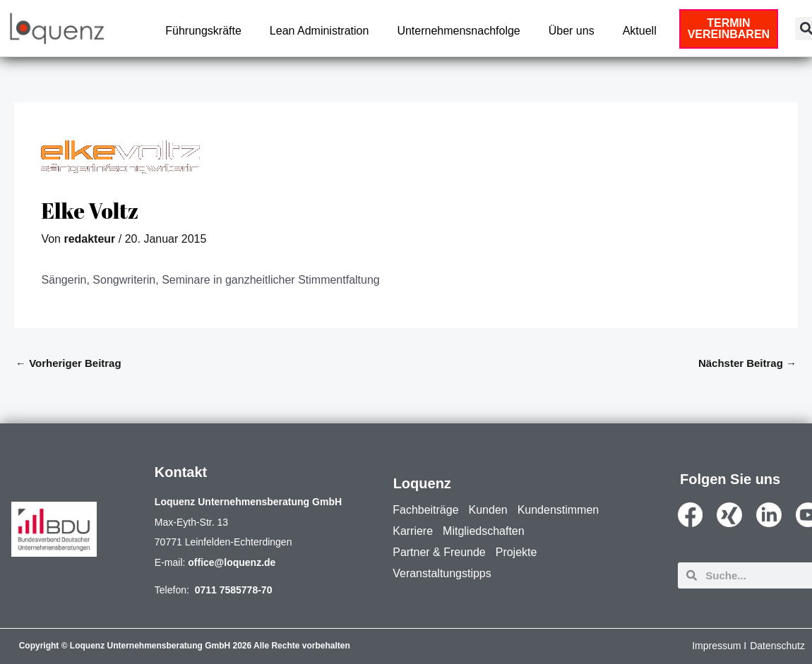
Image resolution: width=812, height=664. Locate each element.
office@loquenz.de (232, 562)
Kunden (488, 510)
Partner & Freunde (439, 552)
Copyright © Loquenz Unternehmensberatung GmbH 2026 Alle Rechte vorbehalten (185, 646)
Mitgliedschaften (484, 531)
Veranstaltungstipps (442, 573)
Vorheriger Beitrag (68, 363)
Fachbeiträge (425, 510)
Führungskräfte (203, 31)
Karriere (413, 531)
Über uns (572, 31)
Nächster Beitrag (747, 363)
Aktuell (640, 31)
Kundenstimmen (559, 510)
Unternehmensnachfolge (458, 31)
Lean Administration (320, 31)
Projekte (517, 552)
